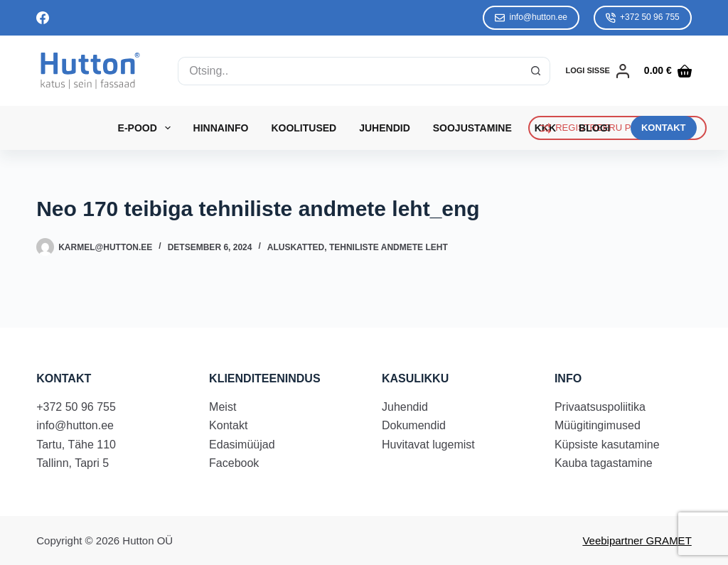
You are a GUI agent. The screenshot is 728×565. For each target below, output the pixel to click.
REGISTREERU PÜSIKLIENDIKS (617, 128)
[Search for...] (350, 71)
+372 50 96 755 (643, 17)
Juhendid (385, 128)
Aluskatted (296, 247)
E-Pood (147, 128)
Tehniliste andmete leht (389, 247)
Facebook (234, 463)
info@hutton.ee (531, 17)
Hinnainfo (221, 128)
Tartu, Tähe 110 (76, 445)
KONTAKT (664, 128)
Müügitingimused (598, 425)
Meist (223, 407)
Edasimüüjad (242, 445)
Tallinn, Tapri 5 (73, 463)
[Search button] (536, 71)
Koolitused (304, 128)
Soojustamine (472, 128)
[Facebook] (43, 18)
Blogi (594, 128)
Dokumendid (414, 425)
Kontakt (228, 425)
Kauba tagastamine (604, 463)
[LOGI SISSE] (598, 71)
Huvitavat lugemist (428, 445)
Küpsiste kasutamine (607, 445)
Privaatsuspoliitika (600, 407)
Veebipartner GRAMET (637, 540)
